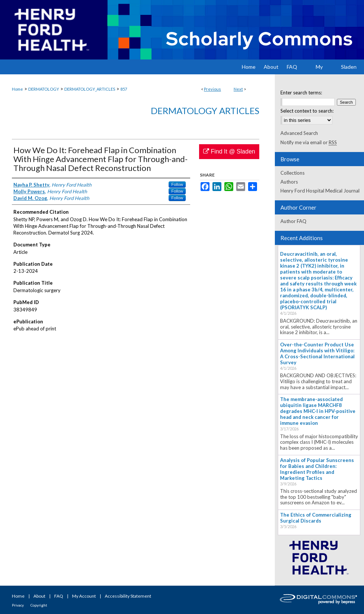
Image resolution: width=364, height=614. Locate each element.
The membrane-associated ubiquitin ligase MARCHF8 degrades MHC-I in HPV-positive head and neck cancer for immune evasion (318, 411)
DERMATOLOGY (44, 89)
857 (124, 89)
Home (17, 89)
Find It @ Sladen (229, 151)
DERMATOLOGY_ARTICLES (90, 89)
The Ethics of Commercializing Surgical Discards (316, 518)
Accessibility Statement (128, 596)
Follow (177, 184)
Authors (289, 182)
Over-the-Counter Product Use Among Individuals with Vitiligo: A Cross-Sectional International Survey (317, 353)
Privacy (18, 605)
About (39, 596)
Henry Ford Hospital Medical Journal (320, 191)
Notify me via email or (309, 142)
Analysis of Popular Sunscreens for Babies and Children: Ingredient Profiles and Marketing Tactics (317, 469)
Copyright (39, 605)
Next (238, 89)
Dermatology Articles (205, 111)
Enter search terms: (301, 93)
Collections (292, 173)
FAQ (59, 596)
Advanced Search (299, 133)
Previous (212, 89)
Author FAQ (293, 221)
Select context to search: (307, 111)
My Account (84, 596)
